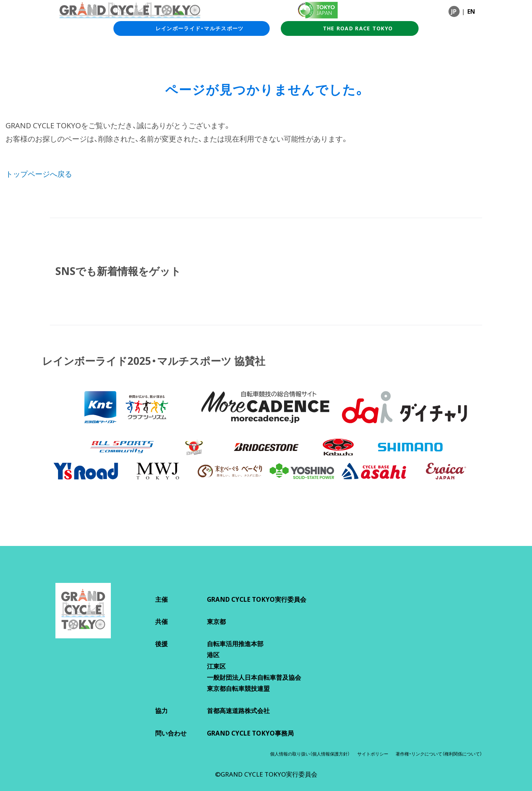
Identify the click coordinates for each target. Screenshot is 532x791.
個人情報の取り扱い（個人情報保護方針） (310, 754)
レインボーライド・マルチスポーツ (192, 28)
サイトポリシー (373, 754)
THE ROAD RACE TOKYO (350, 28)
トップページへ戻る (39, 174)
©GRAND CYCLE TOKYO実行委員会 (266, 774)
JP (454, 11)
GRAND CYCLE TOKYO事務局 (250, 733)
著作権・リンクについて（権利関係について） (439, 754)
